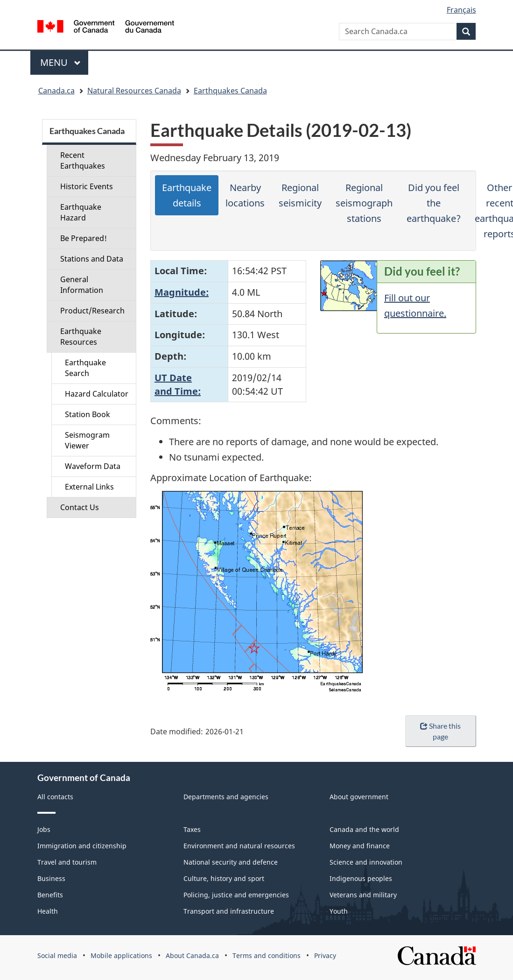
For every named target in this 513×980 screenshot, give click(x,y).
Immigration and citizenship (82, 846)
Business (51, 878)
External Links (89, 487)
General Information (82, 285)
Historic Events (87, 186)
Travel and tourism (67, 862)
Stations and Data (92, 259)
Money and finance (360, 846)
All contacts (55, 797)
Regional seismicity (300, 195)
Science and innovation (366, 862)
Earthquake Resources (81, 337)
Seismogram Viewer (87, 440)
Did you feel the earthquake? (434, 203)
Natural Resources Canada (134, 91)
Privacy (325, 955)
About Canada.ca (192, 955)
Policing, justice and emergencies (236, 895)
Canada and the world (364, 829)
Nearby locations (245, 195)
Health (48, 911)
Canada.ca (56, 91)
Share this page (440, 731)
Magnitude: (182, 292)
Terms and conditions (267, 955)
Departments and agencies (226, 797)
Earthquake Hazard (81, 212)
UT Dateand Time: (178, 384)
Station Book (88, 414)
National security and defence (231, 862)
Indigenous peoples (361, 878)
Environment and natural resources (239, 846)
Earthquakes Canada (230, 91)
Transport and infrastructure (229, 911)
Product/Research (92, 311)
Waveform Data (93, 466)
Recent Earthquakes (83, 160)
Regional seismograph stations (364, 203)
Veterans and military (363, 895)
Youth (339, 911)
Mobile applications (121, 955)
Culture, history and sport (224, 878)
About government (359, 797)
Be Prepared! (84, 238)
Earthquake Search (85, 368)
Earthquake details (187, 195)
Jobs (44, 829)
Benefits (50, 895)
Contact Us (80, 507)
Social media (57, 955)
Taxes (192, 829)
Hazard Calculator (97, 394)
